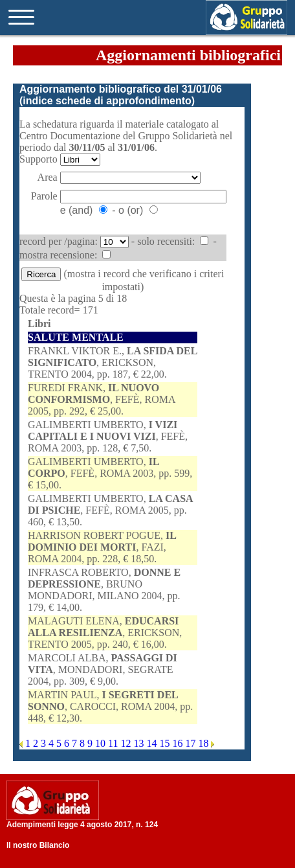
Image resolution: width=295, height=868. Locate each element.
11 (114, 743)
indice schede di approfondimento (107, 101)
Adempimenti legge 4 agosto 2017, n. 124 (82, 825)
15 (166, 743)
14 (153, 743)
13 (140, 743)
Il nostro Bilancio (38, 845)
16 (179, 743)
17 (191, 743)
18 (204, 743)
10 (102, 743)
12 (127, 743)
